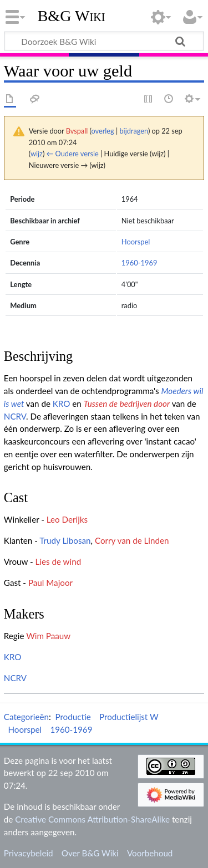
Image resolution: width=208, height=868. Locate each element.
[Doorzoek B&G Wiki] (104, 41)
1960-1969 (139, 263)
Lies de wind (59, 561)
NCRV (15, 416)
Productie (73, 717)
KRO (62, 404)
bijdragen (133, 131)
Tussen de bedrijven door (127, 404)
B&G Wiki (72, 16)
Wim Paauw (48, 636)
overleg (103, 131)
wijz (37, 154)
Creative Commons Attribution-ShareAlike (92, 819)
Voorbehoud (150, 853)
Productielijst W (129, 717)
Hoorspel (136, 242)
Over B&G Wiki (90, 853)
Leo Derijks (67, 519)
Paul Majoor (50, 583)
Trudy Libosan (65, 540)
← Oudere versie (73, 154)
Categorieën (26, 717)
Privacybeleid (29, 853)
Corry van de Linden (132, 540)
